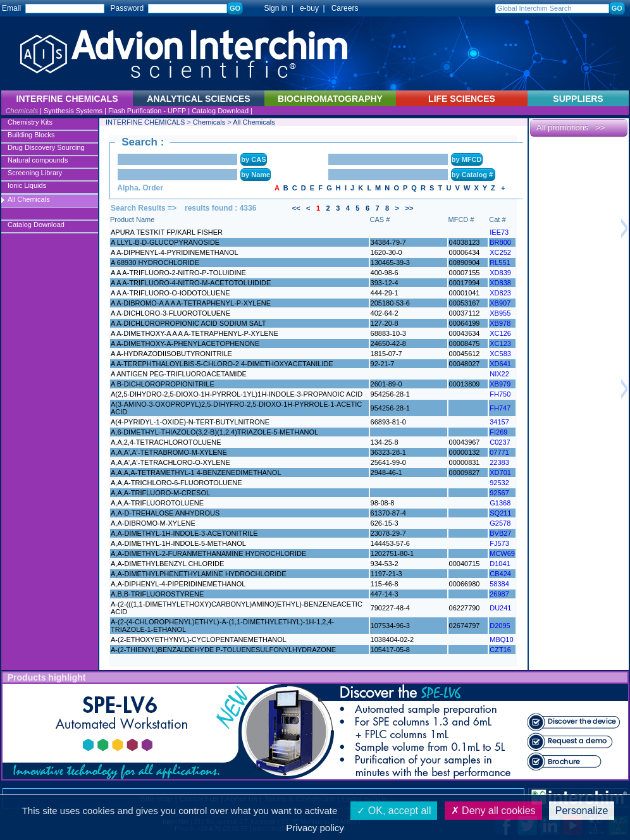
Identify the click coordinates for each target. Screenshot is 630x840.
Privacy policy (315, 828)
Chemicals (22, 111)
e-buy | (314, 8)
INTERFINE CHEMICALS (145, 122)
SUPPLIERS (578, 99)
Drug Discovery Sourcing (46, 147)
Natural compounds (38, 160)
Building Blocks (31, 135)
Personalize (582, 811)
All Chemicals (29, 199)
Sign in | (273, 8)
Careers (345, 8)
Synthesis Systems (73, 111)
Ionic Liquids (27, 185)
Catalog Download (220, 111)
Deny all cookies (493, 811)
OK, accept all (394, 811)
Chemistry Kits (30, 122)
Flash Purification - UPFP (147, 111)
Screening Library (35, 173)
